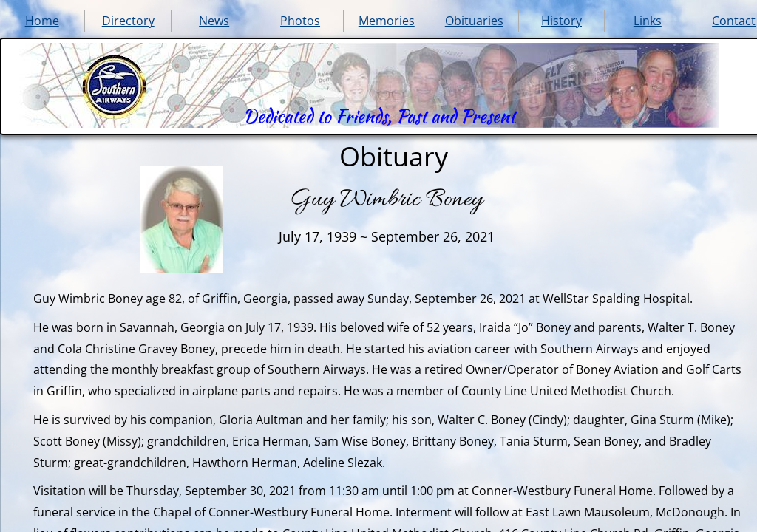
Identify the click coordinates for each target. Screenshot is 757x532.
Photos (300, 21)
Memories (387, 21)
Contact (734, 21)
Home (42, 21)
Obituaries (474, 21)
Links (648, 21)
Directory (128, 21)
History (561, 21)
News (214, 21)
